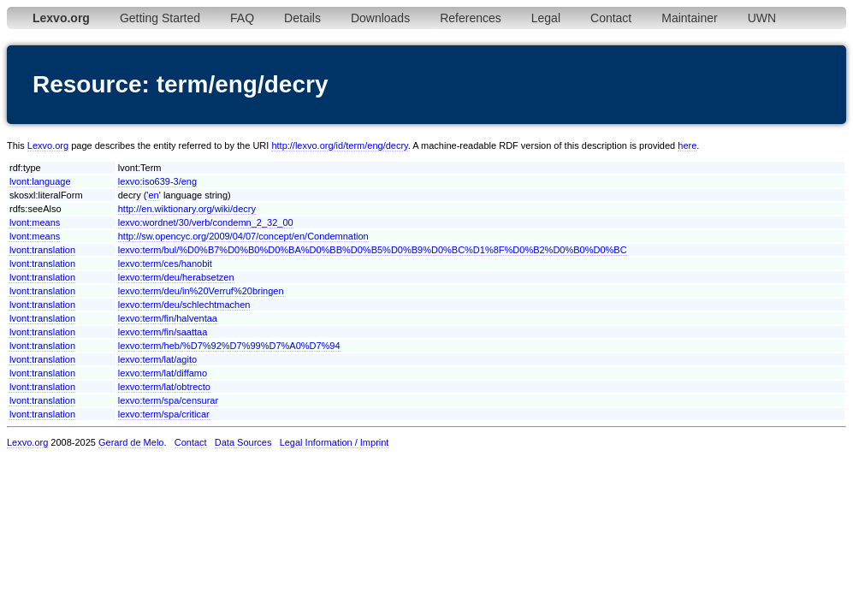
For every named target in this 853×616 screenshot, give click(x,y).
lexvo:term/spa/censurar (168, 400)
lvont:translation (42, 250)
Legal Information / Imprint (335, 442)
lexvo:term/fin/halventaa (168, 318)
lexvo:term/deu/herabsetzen (176, 277)
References (471, 18)
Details (302, 18)
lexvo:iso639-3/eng (157, 181)
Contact (611, 18)
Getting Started (160, 18)
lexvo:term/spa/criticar (164, 414)
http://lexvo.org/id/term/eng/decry (339, 145)
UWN (762, 18)
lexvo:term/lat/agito (157, 359)
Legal (546, 18)
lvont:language (40, 181)
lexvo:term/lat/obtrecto (164, 387)
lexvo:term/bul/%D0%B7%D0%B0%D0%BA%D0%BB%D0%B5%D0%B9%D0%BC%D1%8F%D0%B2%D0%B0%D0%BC (373, 250)
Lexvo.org (48, 145)
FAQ (242, 18)
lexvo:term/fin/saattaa (163, 332)
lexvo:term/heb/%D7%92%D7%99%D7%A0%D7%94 (229, 346)
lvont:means (35, 222)
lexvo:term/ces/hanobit (165, 264)
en (153, 195)
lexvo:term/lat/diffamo (163, 373)
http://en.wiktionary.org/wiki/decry (187, 209)
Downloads (380, 18)
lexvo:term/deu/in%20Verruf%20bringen (201, 291)
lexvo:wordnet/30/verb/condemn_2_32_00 (206, 222)
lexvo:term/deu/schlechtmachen (184, 305)
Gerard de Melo (131, 442)
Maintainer (689, 18)
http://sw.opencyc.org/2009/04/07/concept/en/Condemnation (243, 236)
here (687, 145)
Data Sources (243, 442)
